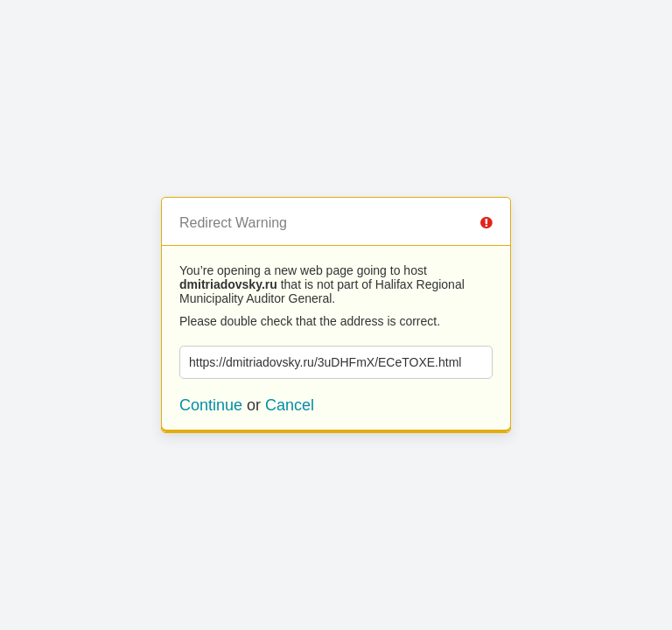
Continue (211, 405)
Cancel (290, 405)
